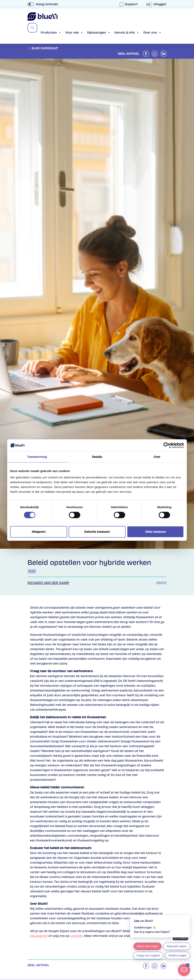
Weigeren (39, 532)
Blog (32, 571)
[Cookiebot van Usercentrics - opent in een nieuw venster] (166, 445)
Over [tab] (157, 457)
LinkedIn (76, 936)
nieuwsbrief (39, 936)
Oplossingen (99, 32)
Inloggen (157, 4)
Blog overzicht (43, 48)
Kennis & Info (127, 32)
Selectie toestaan (97, 532)
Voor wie (74, 32)
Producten (51, 32)
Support (129, 4)
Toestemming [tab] (37, 457)
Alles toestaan (155, 532)
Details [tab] (97, 457)
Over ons (152, 32)
